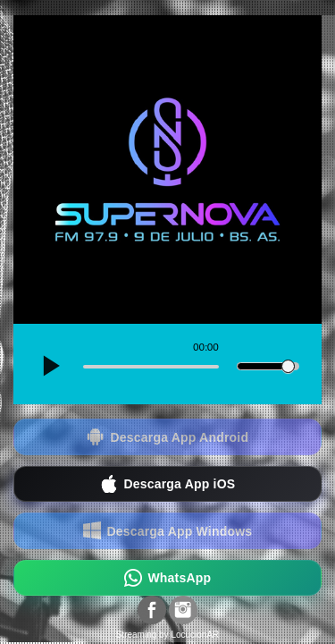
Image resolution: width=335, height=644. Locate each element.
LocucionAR (195, 635)
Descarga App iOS (168, 484)
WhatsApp (168, 578)
